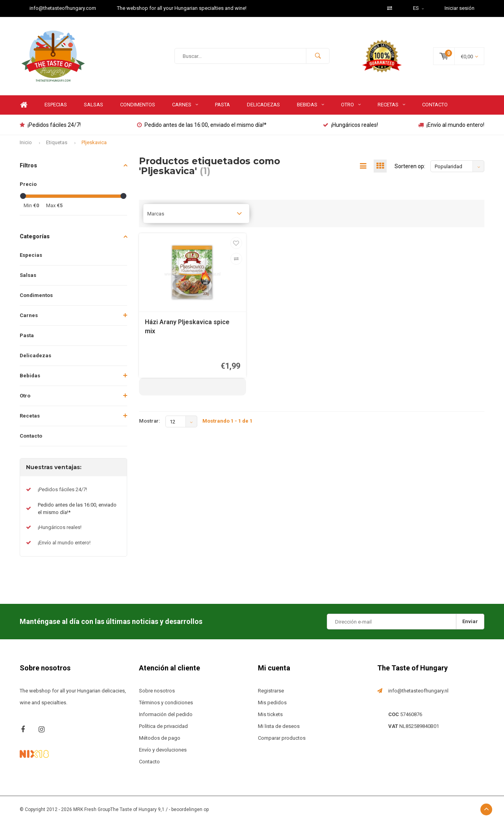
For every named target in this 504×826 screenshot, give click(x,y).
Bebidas (310, 107)
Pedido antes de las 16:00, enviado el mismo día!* (202, 128)
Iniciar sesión (460, 8)
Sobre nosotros (157, 693)
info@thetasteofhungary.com (63, 8)
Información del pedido (166, 717)
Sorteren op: (410, 169)
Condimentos (138, 107)
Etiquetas (57, 145)
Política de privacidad (163, 729)
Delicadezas (263, 107)
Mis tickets (270, 717)
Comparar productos (282, 741)
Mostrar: (150, 424)
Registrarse (271, 693)
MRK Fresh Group (92, 812)
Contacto (435, 107)
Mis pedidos (272, 705)
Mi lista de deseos (279, 729)
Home (24, 108)
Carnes (185, 107)
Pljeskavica (94, 145)
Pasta (222, 107)
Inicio (26, 145)
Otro (351, 107)
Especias (56, 107)
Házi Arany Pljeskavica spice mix (187, 329)
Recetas (391, 107)
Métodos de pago (160, 741)
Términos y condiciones (166, 705)
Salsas (94, 107)
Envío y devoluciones (163, 753)
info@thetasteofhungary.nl (418, 693)
